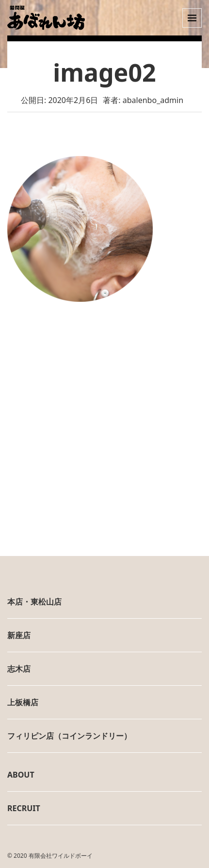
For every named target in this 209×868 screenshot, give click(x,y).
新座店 (19, 635)
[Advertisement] (104, 442)
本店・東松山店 (34, 602)
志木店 (19, 669)
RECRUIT (24, 808)
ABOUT (21, 775)
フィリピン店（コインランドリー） (69, 736)
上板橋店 (23, 702)
